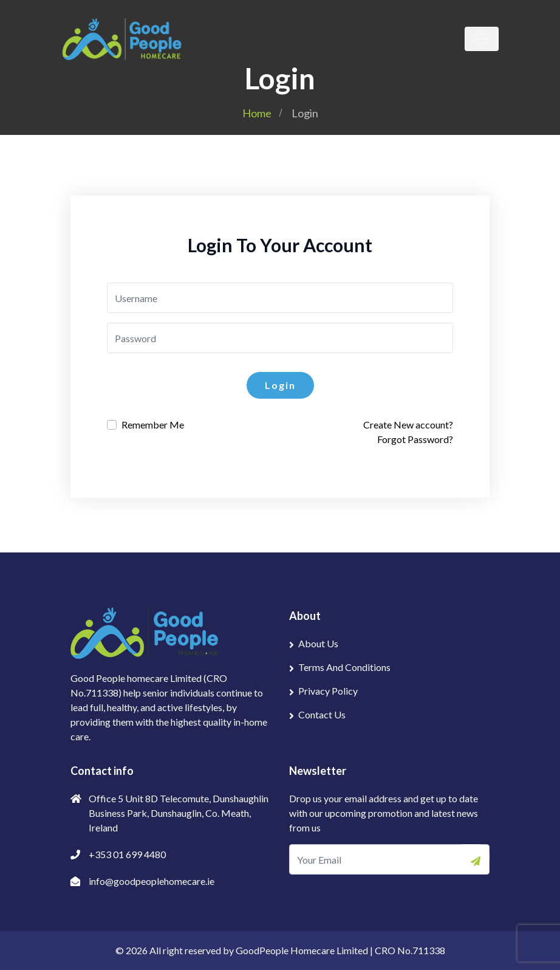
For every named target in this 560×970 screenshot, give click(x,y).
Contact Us (322, 714)
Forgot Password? (415, 439)
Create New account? (408, 425)
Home (257, 113)
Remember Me (153, 425)
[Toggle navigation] (482, 39)
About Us (318, 643)
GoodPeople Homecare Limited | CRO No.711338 (340, 950)
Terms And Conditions (344, 667)
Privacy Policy (328, 691)
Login (280, 385)
